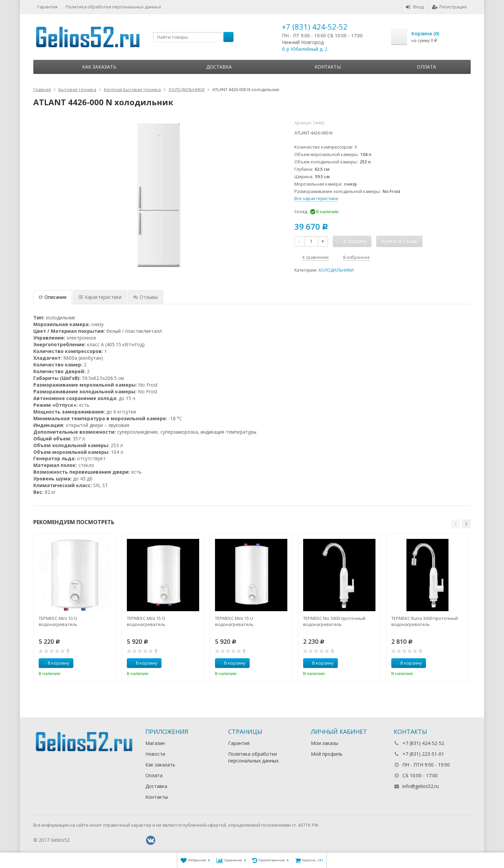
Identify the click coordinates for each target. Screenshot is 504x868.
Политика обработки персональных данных (113, 7)
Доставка (219, 67)
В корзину (55, 663)
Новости (155, 754)
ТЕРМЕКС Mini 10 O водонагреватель (58, 621)
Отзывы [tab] (146, 297)
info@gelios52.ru (421, 786)
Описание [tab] (53, 297)
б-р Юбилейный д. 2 (305, 49)
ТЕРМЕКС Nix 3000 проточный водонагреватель (334, 621)
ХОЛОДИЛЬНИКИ (336, 270)
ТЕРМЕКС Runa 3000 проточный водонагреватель (425, 621)
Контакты (328, 67)
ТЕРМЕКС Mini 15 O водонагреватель (146, 621)
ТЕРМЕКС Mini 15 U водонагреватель (234, 621)
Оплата (426, 67)
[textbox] (193, 37)
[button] (456, 524)
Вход (415, 7)
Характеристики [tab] (100, 297)
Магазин (155, 743)
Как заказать (99, 67)
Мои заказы (325, 743)
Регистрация (449, 7)
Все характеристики (316, 198)
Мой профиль (327, 754)
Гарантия (47, 7)
